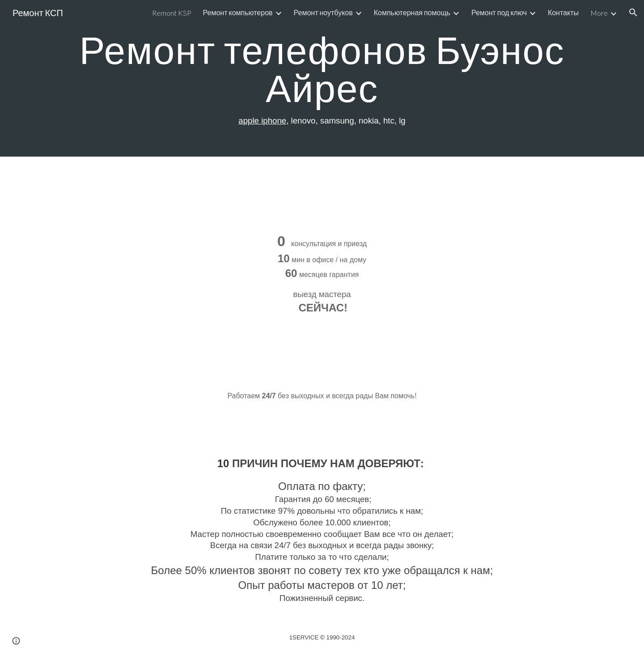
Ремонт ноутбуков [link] (323, 12)
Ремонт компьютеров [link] (238, 12)
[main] (322, 78)
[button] (633, 13)
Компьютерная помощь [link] (412, 12)
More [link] (599, 13)
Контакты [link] (563, 12)
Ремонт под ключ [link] (499, 12)
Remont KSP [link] (172, 13)
